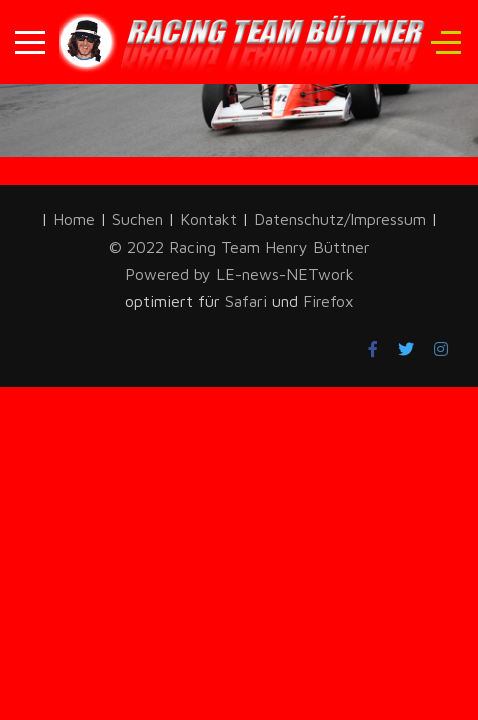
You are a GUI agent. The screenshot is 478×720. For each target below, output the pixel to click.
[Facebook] (373, 349)
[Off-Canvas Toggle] (446, 42)
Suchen (137, 219)
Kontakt (208, 219)
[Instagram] (441, 349)
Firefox (328, 301)
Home (74, 219)
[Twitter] (406, 349)
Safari (248, 301)
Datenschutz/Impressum (342, 219)
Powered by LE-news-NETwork (239, 274)
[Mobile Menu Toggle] (30, 42)
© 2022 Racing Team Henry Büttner (239, 247)
